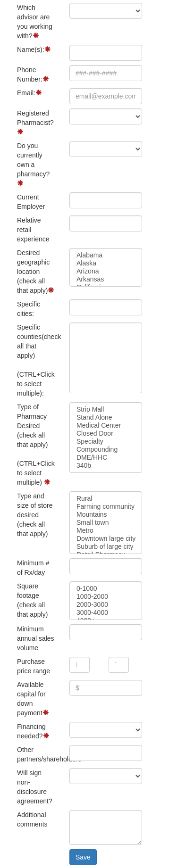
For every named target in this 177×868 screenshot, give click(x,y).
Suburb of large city (106, 547)
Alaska (106, 263)
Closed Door (106, 434)
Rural (106, 499)
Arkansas (106, 279)
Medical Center (106, 426)
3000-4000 (106, 613)
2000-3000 (106, 605)
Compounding (106, 450)
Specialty (106, 442)
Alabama (106, 255)
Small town (106, 523)
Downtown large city (106, 539)
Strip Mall (106, 409)
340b (106, 466)
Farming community (106, 507)
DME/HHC (106, 458)
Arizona (106, 271)
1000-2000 (106, 597)
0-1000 (106, 589)
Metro (106, 531)
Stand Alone (106, 417)
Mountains (106, 515)
